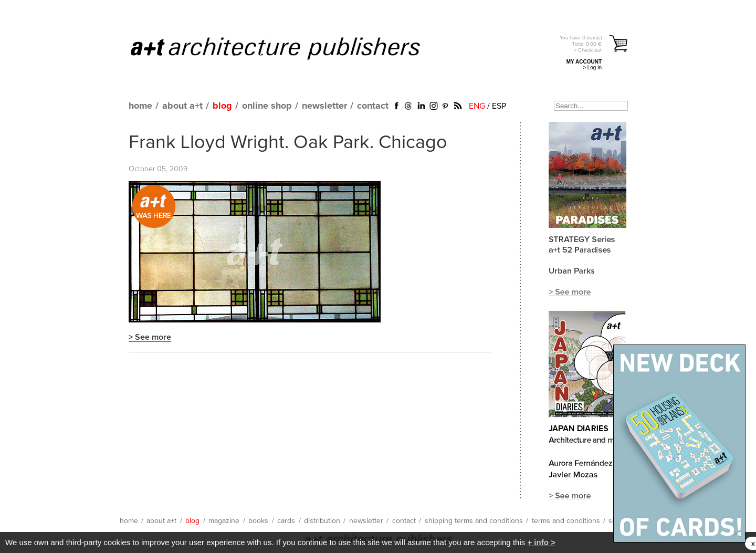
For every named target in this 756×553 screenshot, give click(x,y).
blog (222, 106)
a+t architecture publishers (288, 48)
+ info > (541, 542)
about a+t (182, 106)
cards (286, 521)
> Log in (592, 67)
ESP (499, 106)
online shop (267, 106)
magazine (224, 521)
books (258, 521)
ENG (477, 106)
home (140, 106)
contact (373, 106)
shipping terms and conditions (474, 521)
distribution (322, 521)
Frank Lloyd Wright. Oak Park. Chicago (288, 143)
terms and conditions (566, 521)
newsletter (324, 106)
